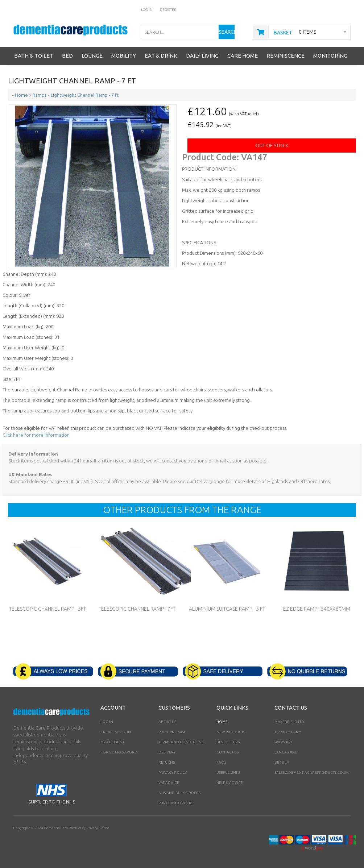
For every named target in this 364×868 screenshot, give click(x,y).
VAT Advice (169, 783)
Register (168, 10)
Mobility (124, 56)
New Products (231, 732)
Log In (147, 10)
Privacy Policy (173, 773)
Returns (167, 762)
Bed (67, 56)
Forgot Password (119, 752)
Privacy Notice (98, 828)
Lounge (92, 56)
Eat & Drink (161, 56)
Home (222, 722)
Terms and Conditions (181, 742)
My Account (112, 742)
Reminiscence (286, 56)
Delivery (167, 752)
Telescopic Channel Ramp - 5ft (47, 609)
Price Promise (172, 732)
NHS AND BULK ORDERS (179, 793)
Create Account (117, 732)
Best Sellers (228, 742)
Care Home (243, 56)
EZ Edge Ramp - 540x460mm (317, 609)
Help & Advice (230, 783)
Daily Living (202, 56)
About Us (167, 722)
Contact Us (227, 752)
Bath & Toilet (34, 56)
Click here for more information (36, 435)
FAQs (221, 762)
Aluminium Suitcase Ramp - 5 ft (227, 609)
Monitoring (330, 56)
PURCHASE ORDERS (176, 803)
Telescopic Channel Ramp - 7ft (137, 609)
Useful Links (228, 773)
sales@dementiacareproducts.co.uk (311, 773)
